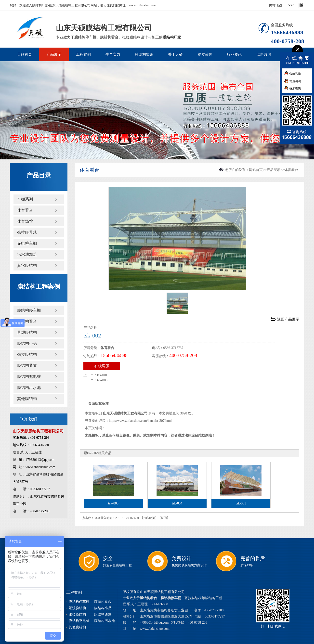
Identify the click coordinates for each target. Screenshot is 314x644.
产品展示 (54, 54)
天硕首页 (25, 54)
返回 (164, 518)
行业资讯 (234, 54)
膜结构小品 (27, 343)
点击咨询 (264, 54)
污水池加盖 (27, 254)
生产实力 (113, 54)
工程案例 (83, 54)
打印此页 (149, 518)
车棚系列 (25, 199)
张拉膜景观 (27, 232)
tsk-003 (102, 380)
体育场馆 (25, 221)
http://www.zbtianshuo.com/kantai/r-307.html (140, 421)
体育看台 (25, 210)
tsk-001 (102, 375)
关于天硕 (175, 54)
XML (292, 5)
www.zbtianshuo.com (155, 629)
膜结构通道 (27, 366)
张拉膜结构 (27, 354)
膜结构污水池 (29, 388)
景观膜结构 (27, 332)
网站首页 (256, 170)
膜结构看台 (109, 37)
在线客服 (102, 366)
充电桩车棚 (27, 243)
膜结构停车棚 (85, 37)
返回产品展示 (288, 319)
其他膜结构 (27, 399)
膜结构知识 (144, 54)
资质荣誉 (205, 54)
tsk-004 (177, 503)
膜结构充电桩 (29, 377)
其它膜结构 (27, 265)
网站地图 (275, 5)
